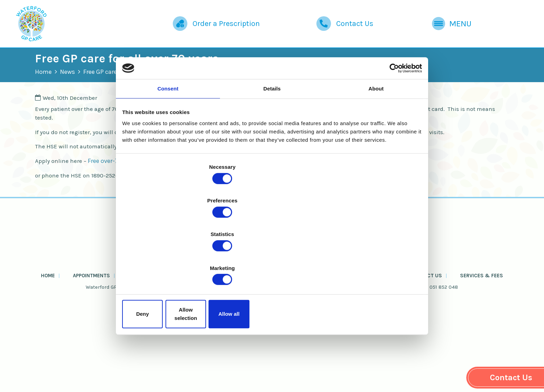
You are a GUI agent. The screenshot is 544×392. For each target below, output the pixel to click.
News (92, 85)
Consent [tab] (168, 146)
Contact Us (329, 28)
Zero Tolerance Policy (322, 365)
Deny (172, 264)
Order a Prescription (191, 28)
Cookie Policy (210, 365)
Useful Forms (232, 337)
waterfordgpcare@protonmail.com (359, 350)
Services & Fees (456, 337)
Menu (443, 28)
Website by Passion (334, 379)
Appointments (111, 337)
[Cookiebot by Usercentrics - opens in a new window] (390, 123)
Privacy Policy (260, 365)
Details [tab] (272, 146)
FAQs (347, 337)
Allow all (372, 264)
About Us (317, 337)
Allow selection (272, 264)
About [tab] (376, 146)
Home (68, 85)
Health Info (278, 337)
